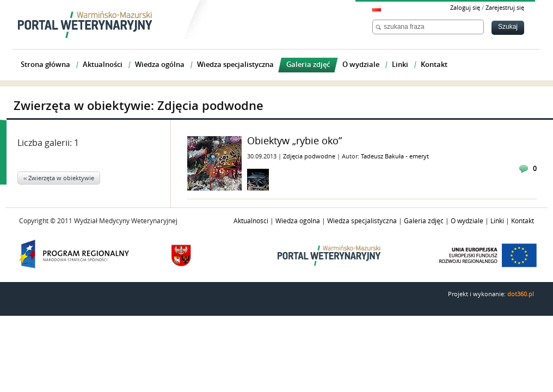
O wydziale (467, 221)
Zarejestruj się (505, 8)
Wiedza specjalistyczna (362, 221)
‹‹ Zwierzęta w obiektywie (59, 178)
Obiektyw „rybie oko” (294, 141)
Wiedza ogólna (298, 221)
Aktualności (251, 221)
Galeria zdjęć (424, 221)
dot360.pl (521, 294)
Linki (497, 221)
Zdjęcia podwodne (310, 157)
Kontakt (523, 221)
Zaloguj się (465, 8)
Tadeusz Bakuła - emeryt (395, 157)
